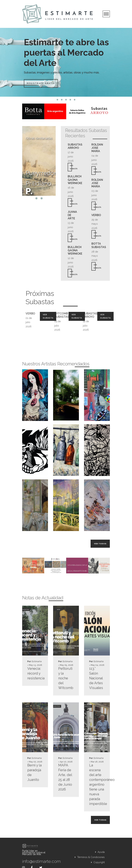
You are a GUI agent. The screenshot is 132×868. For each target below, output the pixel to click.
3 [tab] (66, 100)
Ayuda (100, 852)
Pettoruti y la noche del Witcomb (66, 693)
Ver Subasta (48, 316)
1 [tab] (57, 100)
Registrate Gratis (42, 83)
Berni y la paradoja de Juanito (34, 787)
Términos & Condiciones (90, 857)
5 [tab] (75, 100)
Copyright (98, 862)
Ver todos (100, 544)
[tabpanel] (66, 62)
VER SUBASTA (71, 167)
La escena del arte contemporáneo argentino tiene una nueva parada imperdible (97, 799)
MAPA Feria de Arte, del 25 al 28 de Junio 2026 (65, 792)
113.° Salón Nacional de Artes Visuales (96, 693)
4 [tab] (70, 100)
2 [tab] (62, 100)
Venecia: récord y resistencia (35, 688)
